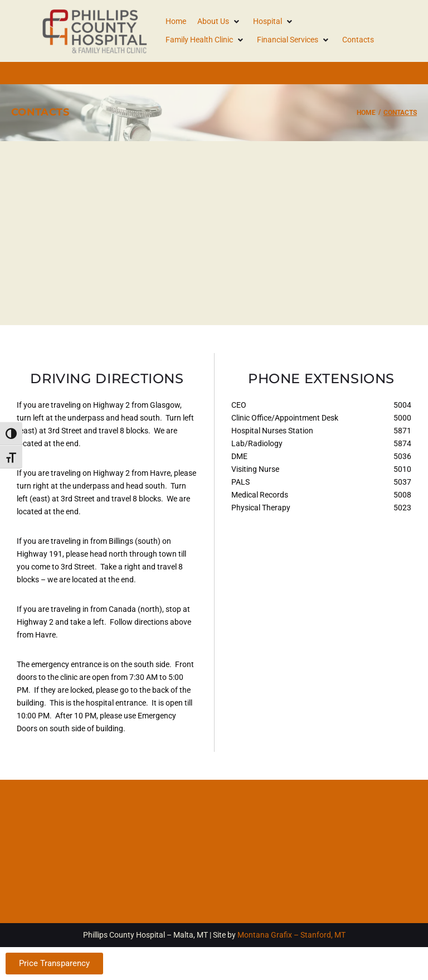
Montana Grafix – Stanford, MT (291, 935)
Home (366, 113)
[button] (220, 21)
